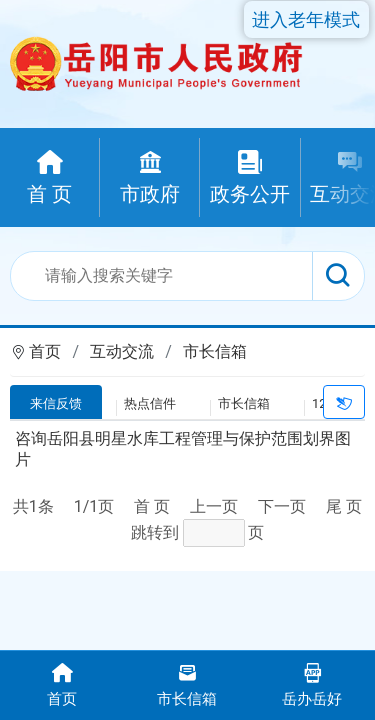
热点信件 (150, 403)
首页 (45, 351)
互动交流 (122, 351)
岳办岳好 (312, 683)
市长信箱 (215, 351)
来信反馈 (56, 403)
